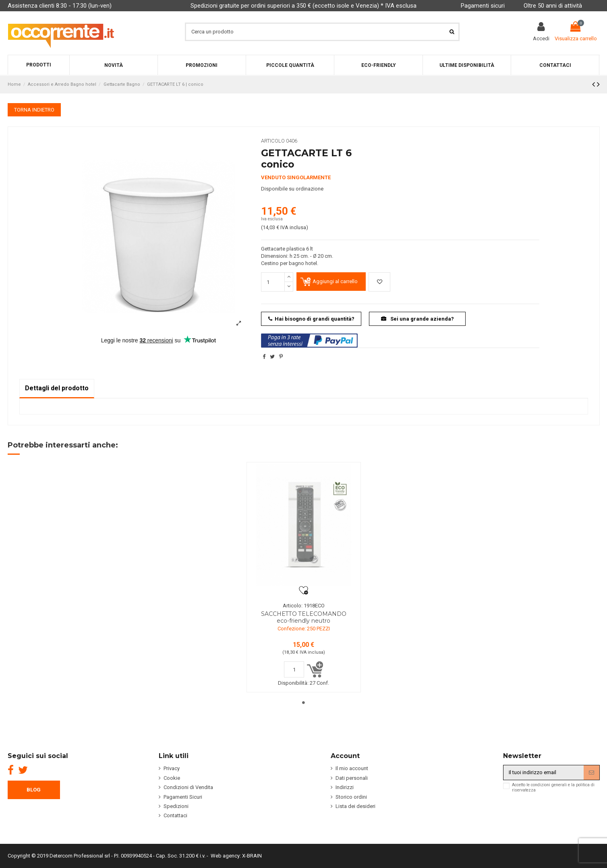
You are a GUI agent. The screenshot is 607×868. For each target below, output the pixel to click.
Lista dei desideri (355, 806)
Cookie (172, 778)
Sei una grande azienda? (417, 319)
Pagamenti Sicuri (183, 797)
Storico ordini (351, 797)
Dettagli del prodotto (57, 388)
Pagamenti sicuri (483, 6)
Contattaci (175, 815)
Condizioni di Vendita (188, 787)
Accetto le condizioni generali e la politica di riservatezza (553, 787)
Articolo (273, 141)
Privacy (172, 768)
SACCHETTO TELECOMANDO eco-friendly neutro (304, 617)
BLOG (34, 790)
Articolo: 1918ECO (304, 606)
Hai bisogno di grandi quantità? (312, 319)
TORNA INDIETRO (34, 110)
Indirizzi (345, 787)
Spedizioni (176, 806)
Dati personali (352, 778)
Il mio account (352, 768)
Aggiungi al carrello (335, 281)
